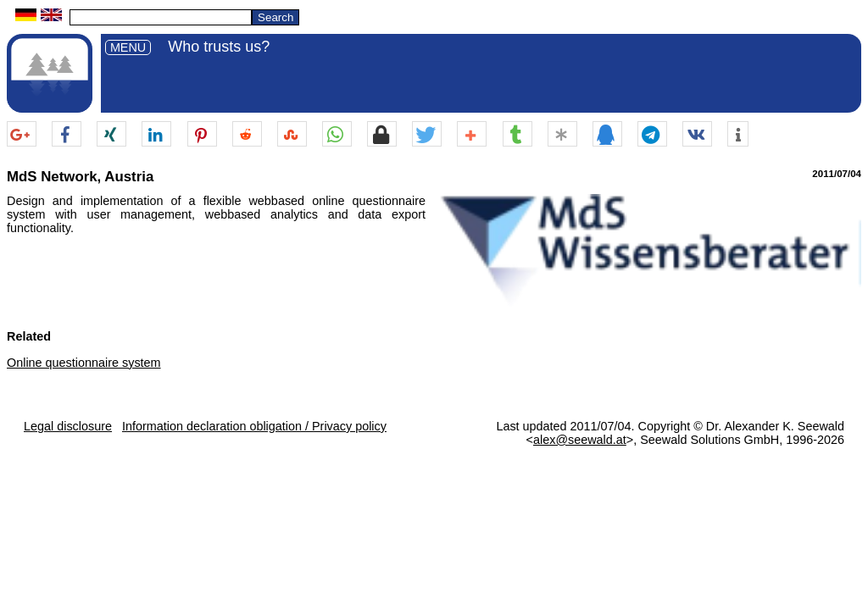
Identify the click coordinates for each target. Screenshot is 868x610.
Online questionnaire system (84, 363)
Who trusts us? (219, 47)
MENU (128, 47)
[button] (22, 135)
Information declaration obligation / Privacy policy (254, 426)
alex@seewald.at (580, 440)
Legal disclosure (68, 426)
